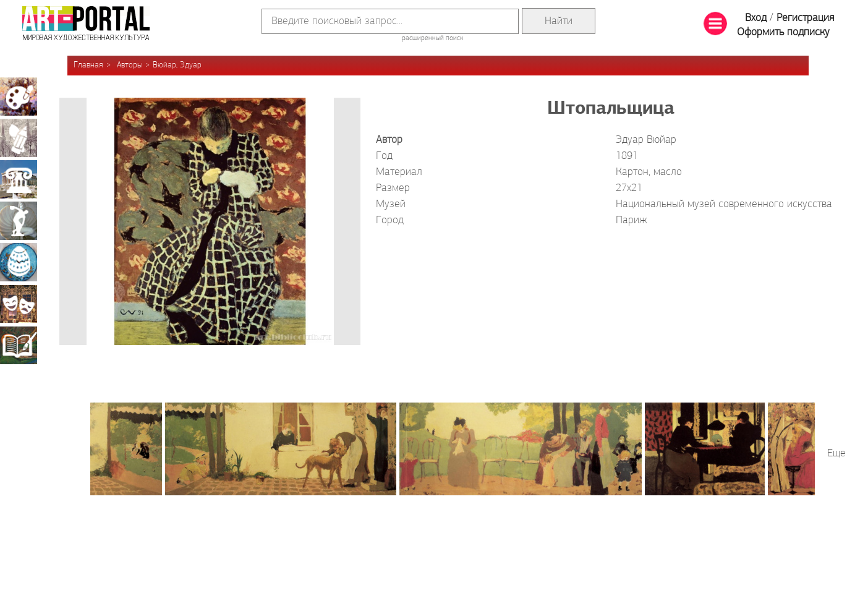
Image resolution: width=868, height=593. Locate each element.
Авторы (130, 65)
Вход (756, 18)
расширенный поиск (432, 38)
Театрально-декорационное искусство (19, 304)
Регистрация (805, 18)
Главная (88, 65)
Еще (836, 454)
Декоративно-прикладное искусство (19, 262)
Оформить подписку (783, 32)
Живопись (19, 96)
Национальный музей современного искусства (724, 204)
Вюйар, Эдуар (177, 65)
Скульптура (19, 221)
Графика (19, 138)
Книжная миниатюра (19, 345)
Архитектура (19, 179)
